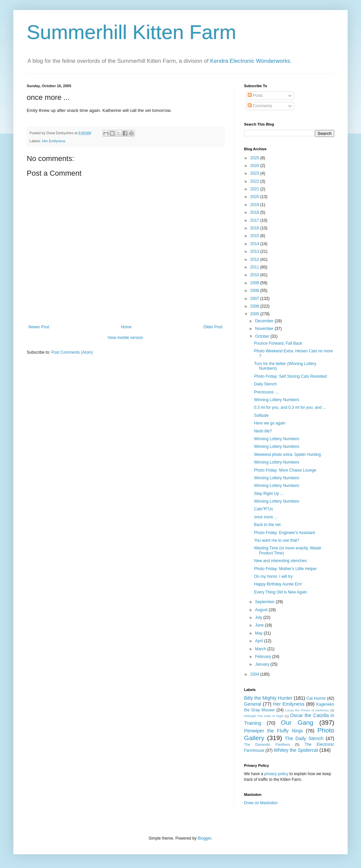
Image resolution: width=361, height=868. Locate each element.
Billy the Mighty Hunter (268, 698)
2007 (255, 299)
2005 (255, 314)
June (260, 625)
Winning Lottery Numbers (277, 400)
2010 (255, 275)
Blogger (204, 838)
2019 (255, 205)
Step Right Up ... (269, 494)
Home (126, 327)
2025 (255, 158)
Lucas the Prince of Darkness (307, 710)
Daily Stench (265, 384)
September (265, 602)
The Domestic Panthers (267, 744)
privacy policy (276, 774)
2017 (255, 220)
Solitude (261, 415)
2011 (255, 267)
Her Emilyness (54, 141)
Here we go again (270, 423)
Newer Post (39, 327)
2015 (255, 236)
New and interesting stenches (280, 561)
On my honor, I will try (273, 576)
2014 (255, 244)
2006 (255, 306)
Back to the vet (267, 525)
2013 (255, 251)
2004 (255, 674)
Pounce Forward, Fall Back (278, 343)
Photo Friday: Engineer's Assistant (284, 533)
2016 (255, 228)
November (265, 329)
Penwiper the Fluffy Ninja (273, 731)
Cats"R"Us (264, 509)
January (263, 664)
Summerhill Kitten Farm (132, 32)
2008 (255, 291)
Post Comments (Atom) (72, 352)
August (262, 610)
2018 (255, 212)
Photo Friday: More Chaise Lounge (285, 470)
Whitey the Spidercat (296, 750)
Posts (255, 96)
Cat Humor (316, 698)
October (263, 336)
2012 (255, 259)
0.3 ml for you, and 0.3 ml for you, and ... (290, 407)
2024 (255, 166)
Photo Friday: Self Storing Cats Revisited (290, 376)
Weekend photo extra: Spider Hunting (287, 455)
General (253, 704)
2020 (255, 197)
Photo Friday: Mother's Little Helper (285, 569)
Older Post (213, 327)
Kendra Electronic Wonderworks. (251, 61)
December (265, 321)
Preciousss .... (267, 392)
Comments (260, 106)
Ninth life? (263, 431)
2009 (255, 283)
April (260, 641)
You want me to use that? (277, 540)
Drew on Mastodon (261, 803)
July (259, 618)
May (259, 633)
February (264, 657)
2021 (255, 189)
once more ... (266, 517)
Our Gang (297, 723)
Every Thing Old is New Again (281, 592)
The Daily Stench (304, 738)
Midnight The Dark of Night (264, 716)
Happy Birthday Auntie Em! (278, 584)
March (261, 649)
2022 (255, 181)
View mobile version (126, 338)
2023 (255, 173)
